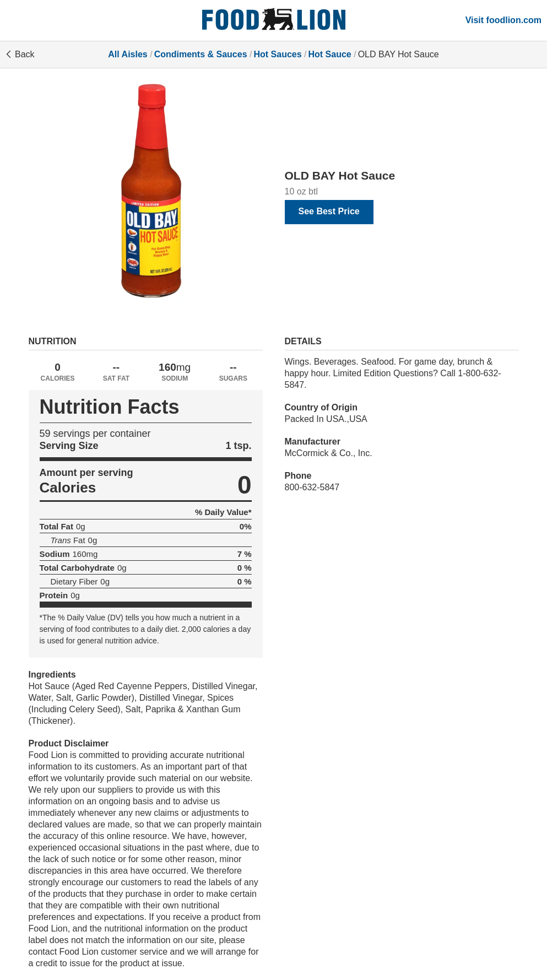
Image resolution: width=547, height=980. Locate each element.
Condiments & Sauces (201, 54)
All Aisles (128, 54)
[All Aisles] (274, 20)
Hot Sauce (330, 54)
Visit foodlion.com (503, 20)
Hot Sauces (277, 54)
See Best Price (329, 211)
